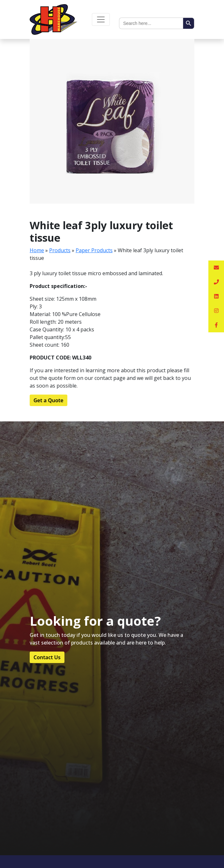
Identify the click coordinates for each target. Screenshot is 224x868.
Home (37, 250)
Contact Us (47, 657)
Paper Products (94, 250)
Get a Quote (49, 400)
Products (60, 250)
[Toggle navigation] (101, 19)
